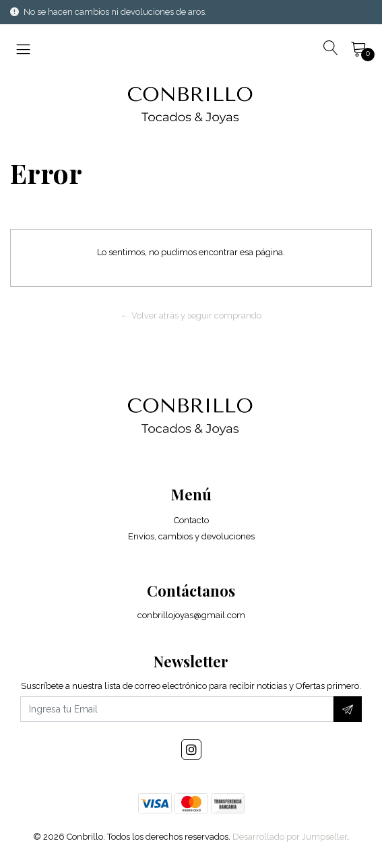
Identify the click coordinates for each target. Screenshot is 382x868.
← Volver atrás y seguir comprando (191, 315)
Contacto (191, 520)
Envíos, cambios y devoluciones (191, 536)
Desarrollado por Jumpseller (290, 837)
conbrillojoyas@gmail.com (191, 615)
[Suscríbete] (348, 709)
